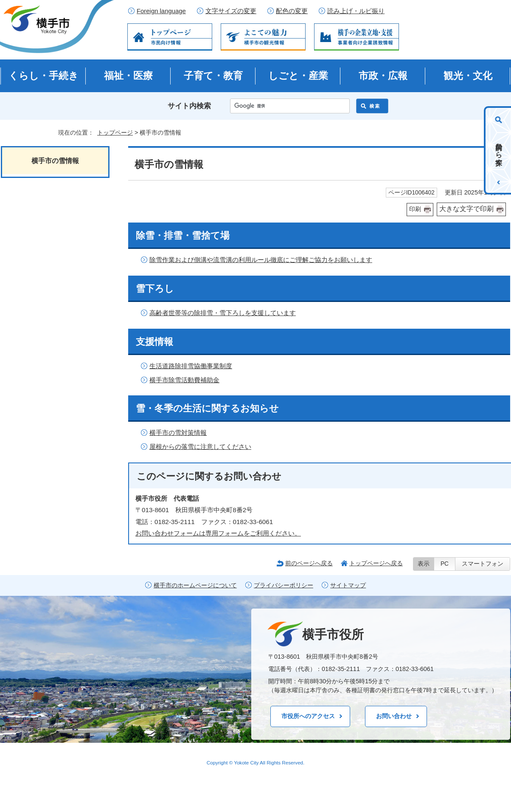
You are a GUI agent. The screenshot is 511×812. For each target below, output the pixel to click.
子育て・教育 (213, 76)
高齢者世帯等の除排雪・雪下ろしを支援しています (223, 313)
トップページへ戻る (376, 563)
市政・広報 (383, 76)
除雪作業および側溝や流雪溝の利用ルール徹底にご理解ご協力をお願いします (261, 260)
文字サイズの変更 (231, 11)
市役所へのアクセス (308, 716)
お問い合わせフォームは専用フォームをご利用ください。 (218, 533)
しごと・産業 (298, 76)
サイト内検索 (189, 106)
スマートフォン (483, 564)
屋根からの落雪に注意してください (200, 447)
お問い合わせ (394, 716)
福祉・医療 (128, 76)
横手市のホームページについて (195, 585)
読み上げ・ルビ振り (356, 11)
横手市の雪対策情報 (178, 433)
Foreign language (161, 11)
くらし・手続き (44, 76)
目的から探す (499, 150)
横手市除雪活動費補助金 (184, 380)
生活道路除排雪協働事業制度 (191, 366)
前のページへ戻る (309, 563)
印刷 (415, 209)
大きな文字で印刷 (466, 209)
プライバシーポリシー (284, 585)
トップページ (115, 133)
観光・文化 (468, 76)
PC (445, 564)
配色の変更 (292, 11)
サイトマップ (348, 585)
